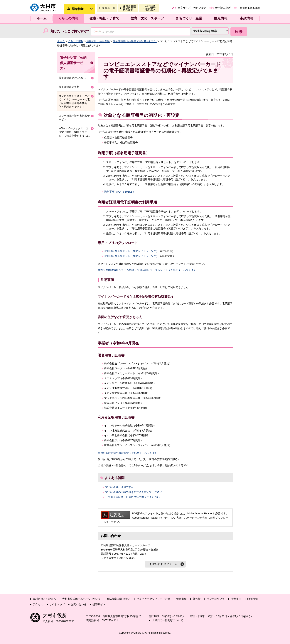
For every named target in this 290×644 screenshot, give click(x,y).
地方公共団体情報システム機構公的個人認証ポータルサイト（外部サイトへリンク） (147, 270)
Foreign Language (249, 8)
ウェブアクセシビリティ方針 (153, 599)
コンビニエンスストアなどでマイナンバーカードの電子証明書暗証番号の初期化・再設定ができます (74, 101)
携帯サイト (99, 604)
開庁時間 (252, 599)
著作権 (197, 599)
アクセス (38, 604)
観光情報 (221, 18)
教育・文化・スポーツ (147, 18)
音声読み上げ (223, 8)
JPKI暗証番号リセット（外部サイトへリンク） (131, 251)
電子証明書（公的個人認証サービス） (135, 41)
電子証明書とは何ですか (119, 487)
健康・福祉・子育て (104, 18)
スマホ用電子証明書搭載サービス (74, 118)
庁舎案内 (236, 599)
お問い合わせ (79, 604)
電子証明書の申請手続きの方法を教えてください (134, 492)
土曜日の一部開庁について (168, 620)
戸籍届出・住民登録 (98, 41)
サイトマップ (57, 604)
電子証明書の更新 (69, 87)
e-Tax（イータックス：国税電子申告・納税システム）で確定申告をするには (74, 132)
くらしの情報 (68, 18)
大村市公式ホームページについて (82, 599)
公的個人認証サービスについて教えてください (132, 497)
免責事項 (181, 599)
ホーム (42, 18)
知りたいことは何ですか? (70, 31)
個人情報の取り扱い (119, 599)
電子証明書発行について (73, 78)
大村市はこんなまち (44, 599)
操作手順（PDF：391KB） (120, 192)
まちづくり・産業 (189, 18)
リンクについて (216, 599)
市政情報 (247, 18)
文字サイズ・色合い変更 (192, 8)
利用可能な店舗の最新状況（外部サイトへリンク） (128, 453)
